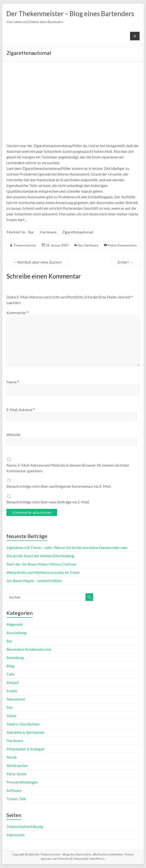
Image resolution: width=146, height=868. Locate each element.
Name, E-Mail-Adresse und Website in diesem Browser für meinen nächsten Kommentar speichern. (68, 468)
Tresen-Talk (16, 799)
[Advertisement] (73, 98)
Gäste (11, 716)
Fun (9, 707)
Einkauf (13, 682)
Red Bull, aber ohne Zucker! (37, 262)
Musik (12, 757)
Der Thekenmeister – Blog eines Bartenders (70, 14)
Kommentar (17, 313)
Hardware (48, 232)
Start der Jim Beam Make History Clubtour (42, 564)
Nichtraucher (17, 765)
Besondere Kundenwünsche (29, 649)
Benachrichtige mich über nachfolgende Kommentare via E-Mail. (59, 486)
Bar (31, 232)
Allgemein (15, 624)
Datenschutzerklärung (25, 826)
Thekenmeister (25, 245)
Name (13, 382)
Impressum (15, 835)
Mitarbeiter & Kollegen (25, 749)
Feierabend (16, 699)
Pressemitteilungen (22, 782)
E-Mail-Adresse (21, 410)
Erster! (126, 262)
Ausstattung (16, 633)
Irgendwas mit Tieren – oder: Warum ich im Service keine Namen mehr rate (67, 547)
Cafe (10, 674)
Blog (10, 666)
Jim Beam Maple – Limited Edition (34, 581)
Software (14, 790)
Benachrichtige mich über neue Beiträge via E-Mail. (48, 502)
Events (12, 691)
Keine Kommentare (122, 245)
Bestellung (15, 657)
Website (13, 434)
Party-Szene (16, 774)
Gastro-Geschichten (23, 724)
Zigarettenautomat (78, 232)
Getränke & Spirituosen (25, 732)
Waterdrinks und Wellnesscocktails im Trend (43, 572)
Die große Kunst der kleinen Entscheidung (40, 556)
